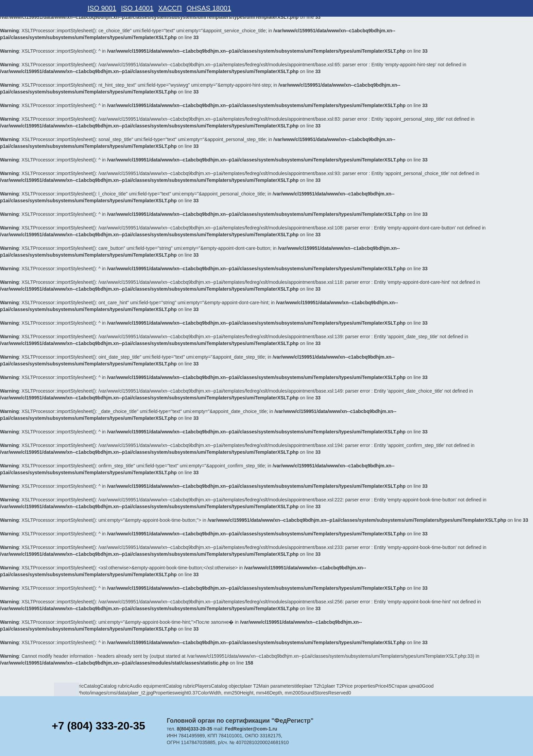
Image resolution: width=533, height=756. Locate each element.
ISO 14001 (137, 8)
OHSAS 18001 (209, 8)
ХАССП (170, 8)
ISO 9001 (102, 8)
